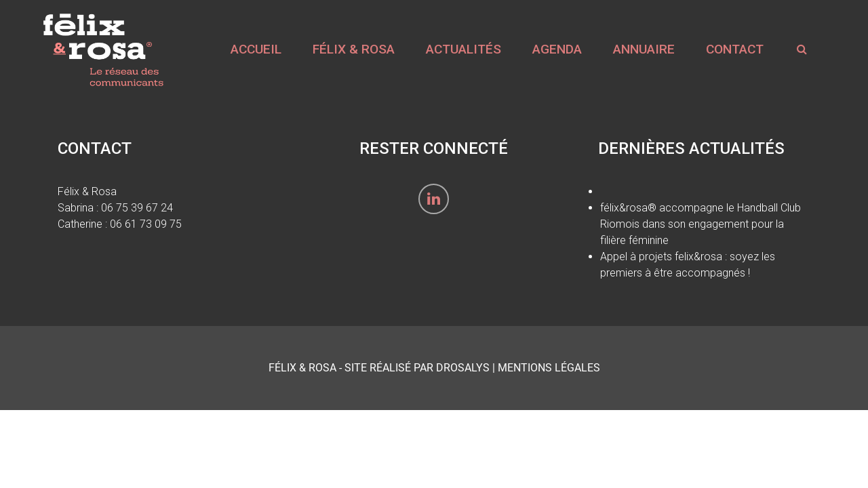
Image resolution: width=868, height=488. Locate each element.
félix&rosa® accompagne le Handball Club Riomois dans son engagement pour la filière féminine (701, 224)
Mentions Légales (549, 368)
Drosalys (463, 368)
